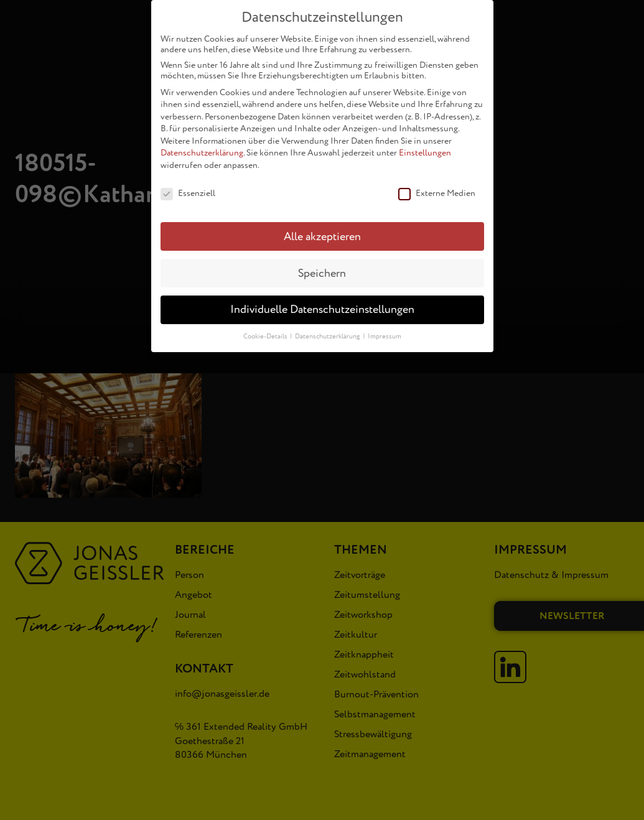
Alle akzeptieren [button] (322, 229)
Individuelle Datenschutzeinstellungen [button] (322, 303)
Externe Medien (437, 186)
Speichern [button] (322, 266)
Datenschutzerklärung (202, 146)
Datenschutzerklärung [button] (328, 329)
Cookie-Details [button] (266, 329)
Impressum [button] (385, 329)
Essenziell (188, 186)
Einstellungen (425, 146)
